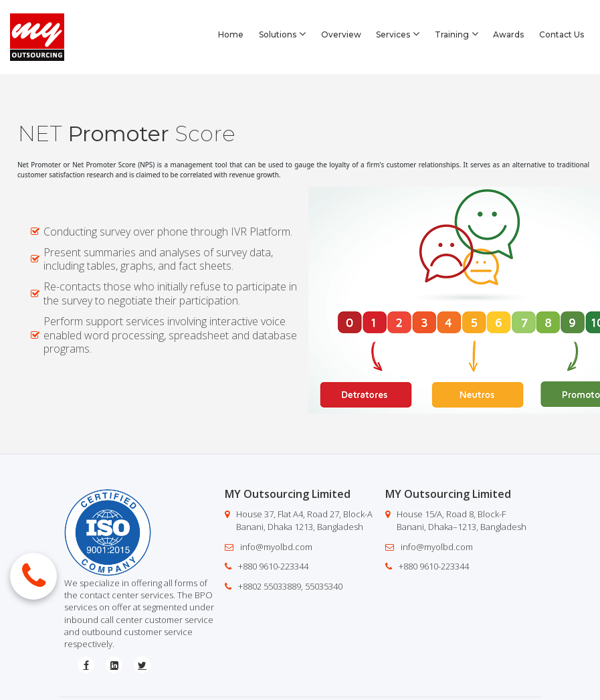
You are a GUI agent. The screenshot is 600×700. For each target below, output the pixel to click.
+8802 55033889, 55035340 (290, 586)
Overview (341, 34)
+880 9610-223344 (273, 566)
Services (398, 34)
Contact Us (562, 34)
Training (457, 34)
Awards (508, 34)
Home (231, 34)
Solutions (282, 34)
